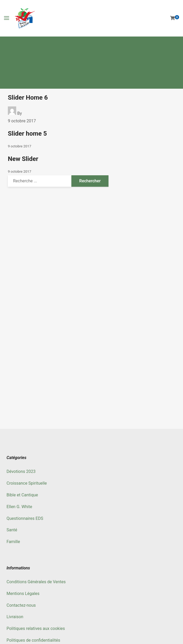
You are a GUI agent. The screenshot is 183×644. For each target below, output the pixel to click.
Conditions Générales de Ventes (36, 582)
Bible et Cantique (22, 495)
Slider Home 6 (28, 98)
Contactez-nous (21, 605)
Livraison (15, 617)
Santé (12, 530)
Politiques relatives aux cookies (36, 628)
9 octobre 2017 (22, 121)
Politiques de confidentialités (33, 640)
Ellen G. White (19, 507)
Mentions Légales (23, 594)
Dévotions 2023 (21, 471)
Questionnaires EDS (25, 518)
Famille (13, 542)
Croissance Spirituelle (27, 483)
